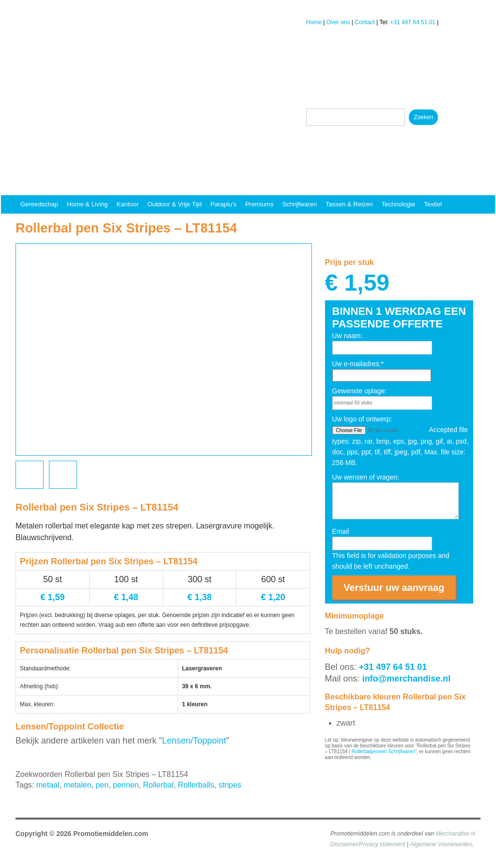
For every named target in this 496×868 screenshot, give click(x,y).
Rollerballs (196, 785)
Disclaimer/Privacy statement (368, 844)
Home (314, 22)
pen (102, 785)
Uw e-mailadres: (358, 364)
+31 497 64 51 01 (413, 22)
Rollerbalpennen (369, 752)
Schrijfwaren (300, 204)
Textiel (433, 204)
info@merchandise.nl (407, 679)
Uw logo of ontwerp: (362, 419)
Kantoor (128, 204)
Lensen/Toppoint (194, 741)
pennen (126, 785)
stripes (230, 785)
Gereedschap (39, 204)
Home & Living (87, 204)
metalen (78, 785)
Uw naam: (348, 336)
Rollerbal (158, 785)
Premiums (259, 204)
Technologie (398, 204)
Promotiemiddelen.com (111, 834)
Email (341, 531)
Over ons (338, 22)
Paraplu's (223, 204)
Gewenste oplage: (360, 391)
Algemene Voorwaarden (441, 844)
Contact (364, 22)
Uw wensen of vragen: (366, 477)
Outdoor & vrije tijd (174, 204)
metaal (48, 785)
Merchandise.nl (455, 834)
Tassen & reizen (349, 204)
